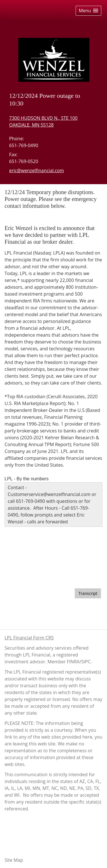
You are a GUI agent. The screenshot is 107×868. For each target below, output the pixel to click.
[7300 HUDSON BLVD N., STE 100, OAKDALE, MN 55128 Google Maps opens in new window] (43, 121)
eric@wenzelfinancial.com (37, 170)
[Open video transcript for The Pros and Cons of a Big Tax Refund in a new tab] (88, 593)
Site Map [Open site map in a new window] (14, 860)
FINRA (73, 662)
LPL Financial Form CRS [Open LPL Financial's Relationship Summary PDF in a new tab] (29, 638)
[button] (88, 11)
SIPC (86, 662)
